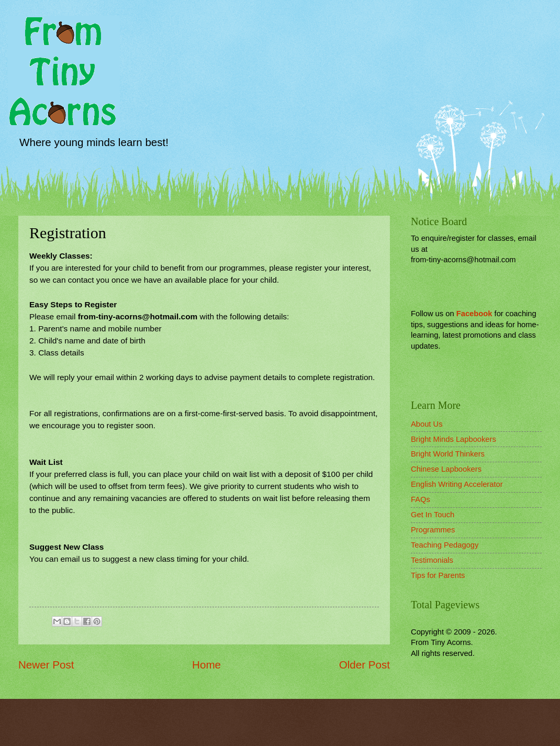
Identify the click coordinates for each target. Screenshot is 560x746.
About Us (427, 424)
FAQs (421, 499)
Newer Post (46, 665)
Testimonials (432, 560)
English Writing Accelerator (457, 484)
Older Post (365, 665)
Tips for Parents (438, 575)
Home (206, 665)
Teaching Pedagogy (445, 545)
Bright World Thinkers (448, 454)
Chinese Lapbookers (446, 469)
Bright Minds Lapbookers (453, 439)
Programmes (433, 530)
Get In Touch (433, 515)
